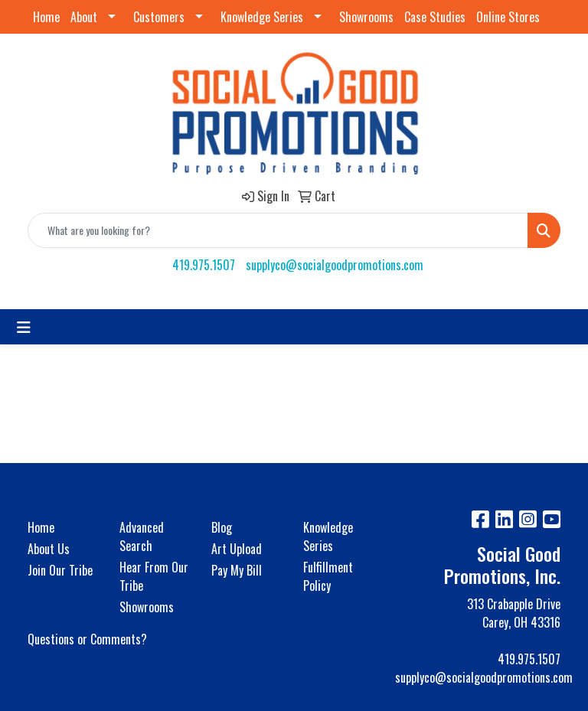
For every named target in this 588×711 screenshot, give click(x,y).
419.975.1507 (204, 265)
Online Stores (508, 17)
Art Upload (237, 549)
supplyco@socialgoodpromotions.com (335, 265)
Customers (159, 17)
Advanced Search (142, 537)
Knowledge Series (262, 17)
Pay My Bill (237, 570)
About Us (49, 549)
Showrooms (366, 17)
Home (46, 17)
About (84, 17)
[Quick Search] (278, 230)
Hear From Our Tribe (154, 576)
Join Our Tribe (60, 570)
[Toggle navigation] (24, 327)
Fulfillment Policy (328, 576)
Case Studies (435, 17)
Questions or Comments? (87, 639)
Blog (222, 527)
